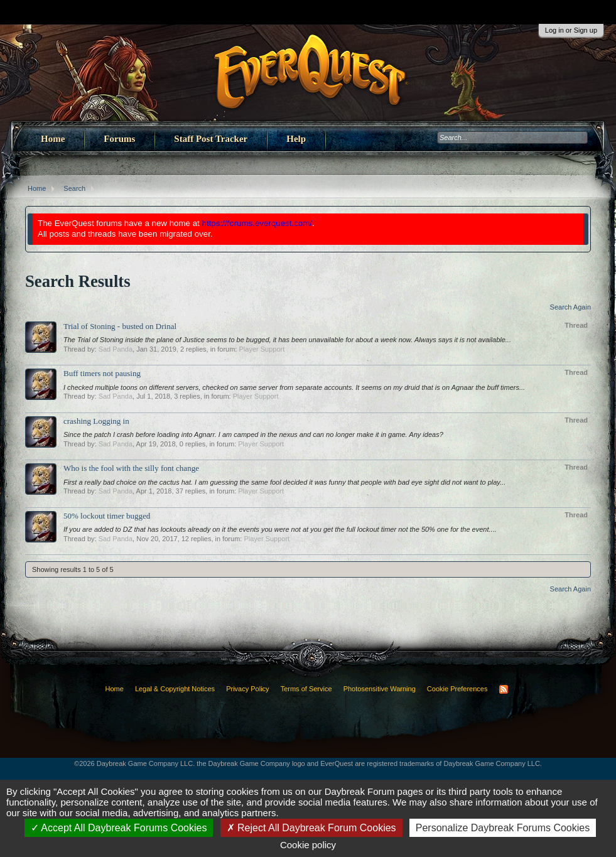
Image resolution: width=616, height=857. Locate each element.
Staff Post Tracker (211, 139)
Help (296, 139)
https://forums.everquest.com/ (257, 223)
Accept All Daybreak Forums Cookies (119, 828)
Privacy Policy (247, 689)
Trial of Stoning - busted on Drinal (120, 326)
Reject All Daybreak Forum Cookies (311, 828)
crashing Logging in (96, 421)
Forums (119, 139)
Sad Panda (116, 349)
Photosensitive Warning (380, 689)
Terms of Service (306, 689)
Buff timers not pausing (102, 373)
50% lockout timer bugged (107, 516)
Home (53, 139)
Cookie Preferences (457, 689)
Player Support (262, 349)
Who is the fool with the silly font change (131, 468)
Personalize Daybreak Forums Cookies (503, 828)
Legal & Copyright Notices (175, 689)
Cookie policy (308, 845)
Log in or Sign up (571, 30)
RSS (504, 689)
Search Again (570, 307)
